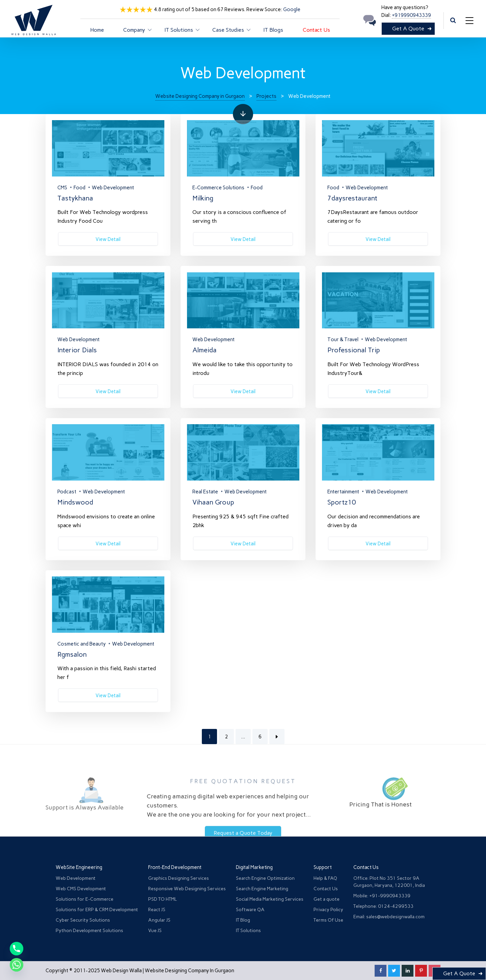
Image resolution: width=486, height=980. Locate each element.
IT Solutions (248, 931)
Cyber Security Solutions (83, 920)
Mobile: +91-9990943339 (382, 896)
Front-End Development (175, 867)
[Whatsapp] (17, 965)
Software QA (250, 910)
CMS (62, 188)
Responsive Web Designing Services (187, 889)
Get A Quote (408, 29)
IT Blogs (273, 30)
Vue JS (155, 931)
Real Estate (205, 492)
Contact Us (316, 30)
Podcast (67, 492)
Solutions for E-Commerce (85, 899)
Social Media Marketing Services (270, 899)
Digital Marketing (254, 867)
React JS (157, 910)
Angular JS (159, 920)
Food (79, 188)
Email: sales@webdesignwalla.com (389, 917)
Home (97, 30)
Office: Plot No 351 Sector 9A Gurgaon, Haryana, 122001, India (389, 882)
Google (292, 9)
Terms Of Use (328, 920)
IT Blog (243, 920)
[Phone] (17, 949)
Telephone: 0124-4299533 (383, 906)
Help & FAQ (325, 878)
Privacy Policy (328, 910)
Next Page (277, 737)
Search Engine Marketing (262, 889)
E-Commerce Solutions (218, 188)
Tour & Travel (343, 339)
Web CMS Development (81, 889)
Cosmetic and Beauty (82, 644)
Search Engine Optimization (265, 878)
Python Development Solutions (89, 931)
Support (323, 867)
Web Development (113, 188)
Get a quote (327, 899)
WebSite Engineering (79, 867)
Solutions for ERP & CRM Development (97, 910)
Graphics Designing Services (179, 878)
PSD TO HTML (163, 899)
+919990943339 (411, 15)
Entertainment (343, 492)
